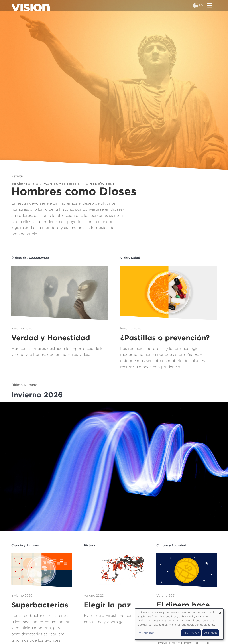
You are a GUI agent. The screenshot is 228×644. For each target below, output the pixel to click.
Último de (30, 258)
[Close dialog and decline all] (220, 611)
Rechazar (191, 633)
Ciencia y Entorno (25, 545)
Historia (90, 545)
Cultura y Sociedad (171, 545)
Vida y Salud (130, 258)
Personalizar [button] (146, 633)
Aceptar (211, 633)
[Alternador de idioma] (196, 5)
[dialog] (179, 624)
